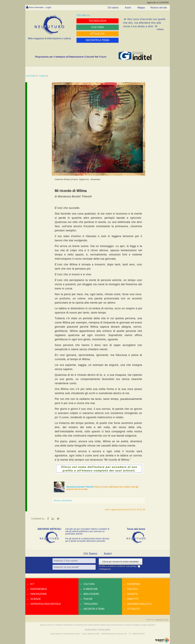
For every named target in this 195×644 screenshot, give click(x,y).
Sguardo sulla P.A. (140, 604)
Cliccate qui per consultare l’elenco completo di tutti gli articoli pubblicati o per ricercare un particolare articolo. (87, 531)
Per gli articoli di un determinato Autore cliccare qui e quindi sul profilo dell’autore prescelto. (87, 540)
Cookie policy (91, 629)
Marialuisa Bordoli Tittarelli (80, 487)
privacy (134, 566)
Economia (134, 584)
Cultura (43, 76)
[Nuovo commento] (63, 500)
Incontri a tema (94, 609)
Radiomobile (39, 589)
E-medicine (91, 589)
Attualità (133, 609)
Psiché (88, 599)
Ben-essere (91, 594)
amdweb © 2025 (162, 620)
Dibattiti (133, 599)
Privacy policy (104, 629)
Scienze (36, 599)
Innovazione (39, 594)
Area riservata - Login (40, 7)
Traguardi (91, 604)
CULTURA (31, 76)
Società (132, 594)
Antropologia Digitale (46, 604)
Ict (32, 584)
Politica (133, 589)
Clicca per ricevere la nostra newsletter (121, 562)
